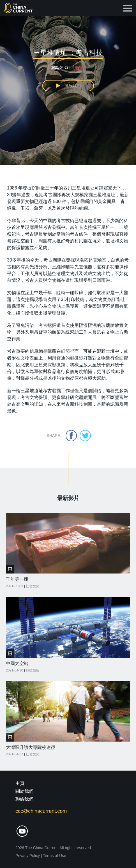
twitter (85, 436)
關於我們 (24, 791)
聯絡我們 (24, 799)
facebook (71, 436)
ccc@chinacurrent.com (41, 811)
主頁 (20, 783)
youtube (22, 831)
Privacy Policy (28, 856)
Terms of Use (54, 856)
